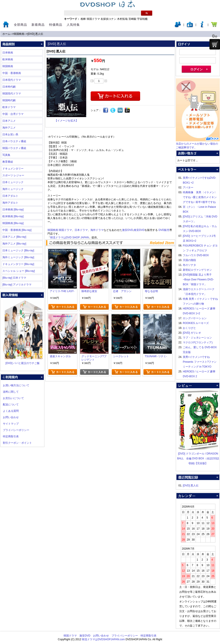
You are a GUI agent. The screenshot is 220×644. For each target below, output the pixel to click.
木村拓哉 (122, 19)
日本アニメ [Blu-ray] (14, 237)
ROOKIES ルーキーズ (196, 323)
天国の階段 (189, 260)
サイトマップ (11, 424)
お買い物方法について (16, 385)
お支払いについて (13, 398)
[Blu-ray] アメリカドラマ (17, 285)
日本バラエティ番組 (14, 141)
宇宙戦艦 (142, 19)
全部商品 (20, 25)
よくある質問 (11, 411)
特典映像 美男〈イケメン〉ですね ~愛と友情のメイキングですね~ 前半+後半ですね (200, 197)
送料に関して (11, 392)
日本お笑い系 (10, 134)
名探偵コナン (108, 19)
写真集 (6, 155)
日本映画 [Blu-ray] (13, 210)
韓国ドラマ (93, 19)
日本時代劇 (9, 87)
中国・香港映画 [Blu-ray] (17, 230)
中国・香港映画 (12, 73)
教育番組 (8, 162)
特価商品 (56, 25)
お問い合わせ (11, 417)
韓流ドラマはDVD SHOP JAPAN (70, 237)
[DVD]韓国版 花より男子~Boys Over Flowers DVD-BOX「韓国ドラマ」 (198, 280)
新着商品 (38, 25)
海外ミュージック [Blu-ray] (18, 257)
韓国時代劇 (9, 100)
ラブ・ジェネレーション (197, 338)
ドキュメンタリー (13, 169)
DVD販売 (164, 230)
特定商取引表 (11, 436)
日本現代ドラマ (12, 80)
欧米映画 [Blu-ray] (13, 216)
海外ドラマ (97, 230)
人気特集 (73, 25)
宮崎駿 (132, 19)
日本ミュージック (13, 182)
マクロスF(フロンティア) (198, 342)
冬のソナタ (189, 265)
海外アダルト (10, 203)
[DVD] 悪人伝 (35, 34)
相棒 (83, 19)
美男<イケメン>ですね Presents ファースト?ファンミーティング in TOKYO (200, 362)
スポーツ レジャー (13, 175)
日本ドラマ (81, 230)
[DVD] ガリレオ (192, 333)
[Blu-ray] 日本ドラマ (14, 278)
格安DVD (139, 230)
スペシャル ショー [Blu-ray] (19, 271)
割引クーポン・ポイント (17, 443)
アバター (188, 188)
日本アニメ (9, 121)
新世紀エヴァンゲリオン (197, 270)
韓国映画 (19, 34)
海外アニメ (9, 128)
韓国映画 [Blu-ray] (13, 223)
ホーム (6, 34)
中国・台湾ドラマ (13, 114)
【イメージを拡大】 (66, 121)
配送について (11, 405)
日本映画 (8, 53)
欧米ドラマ (9, 107)
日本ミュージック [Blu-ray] (18, 250)
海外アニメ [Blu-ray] (14, 244)
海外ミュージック (13, 189)
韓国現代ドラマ (12, 94)
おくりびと (189, 328)
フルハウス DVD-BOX (196, 255)
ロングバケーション (195, 318)
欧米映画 (8, 59)
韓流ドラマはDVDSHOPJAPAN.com (103, 639)
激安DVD (127, 230)
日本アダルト (10, 196)
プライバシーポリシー (16, 430)
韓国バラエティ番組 (14, 148)
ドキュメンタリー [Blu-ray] (18, 264)
